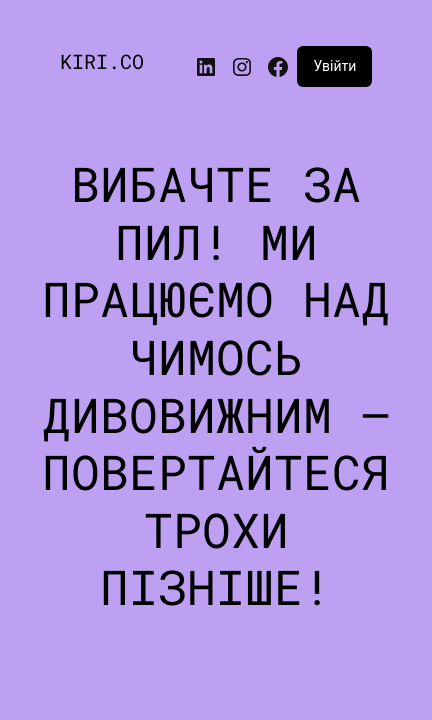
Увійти (334, 66)
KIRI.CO (102, 61)
